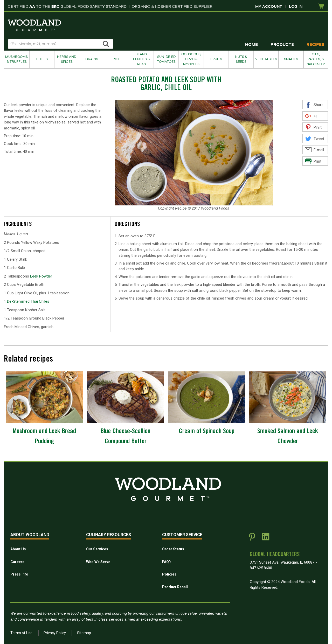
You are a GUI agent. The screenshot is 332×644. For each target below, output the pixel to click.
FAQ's (167, 562)
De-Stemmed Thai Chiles (28, 301)
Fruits (216, 59)
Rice (116, 59)
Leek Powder (41, 276)
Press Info (19, 574)
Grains (92, 59)
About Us (18, 549)
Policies (169, 574)
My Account (269, 6)
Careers (17, 562)
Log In (296, 6)
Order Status (173, 549)
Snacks (291, 59)
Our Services (97, 549)
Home (251, 45)
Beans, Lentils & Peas (141, 59)
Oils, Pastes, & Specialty (316, 59)
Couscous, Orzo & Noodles (191, 59)
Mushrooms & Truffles (16, 59)
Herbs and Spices (67, 59)
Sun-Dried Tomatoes (166, 59)
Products (282, 45)
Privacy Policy (55, 633)
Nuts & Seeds (241, 59)
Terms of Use (21, 633)
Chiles (42, 59)
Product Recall (175, 587)
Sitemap (84, 633)
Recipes (315, 45)
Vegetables (266, 59)
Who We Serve (98, 562)
